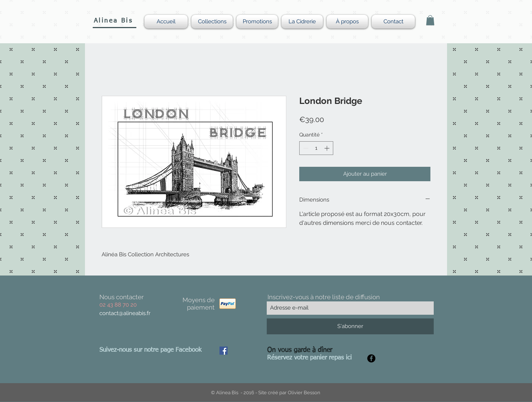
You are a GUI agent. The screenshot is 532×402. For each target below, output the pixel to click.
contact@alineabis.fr (125, 313)
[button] (430, 20)
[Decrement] (305, 148)
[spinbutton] (316, 148)
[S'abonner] (350, 326)
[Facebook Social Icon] (224, 351)
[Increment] (328, 148)
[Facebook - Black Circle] (371, 358)
